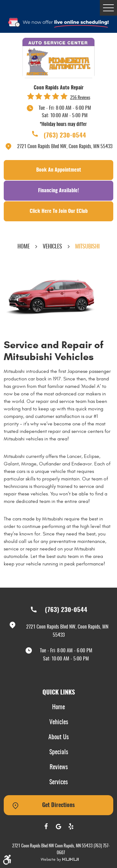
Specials (59, 752)
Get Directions (58, 805)
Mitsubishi (87, 247)
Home (24, 247)
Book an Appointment (59, 170)
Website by (60, 860)
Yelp (71, 826)
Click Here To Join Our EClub (59, 211)
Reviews (59, 767)
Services (58, 782)
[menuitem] (59, 708)
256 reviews (80, 98)
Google (59, 826)
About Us (58, 737)
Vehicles (52, 247)
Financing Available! (58, 191)
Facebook (46, 826)
